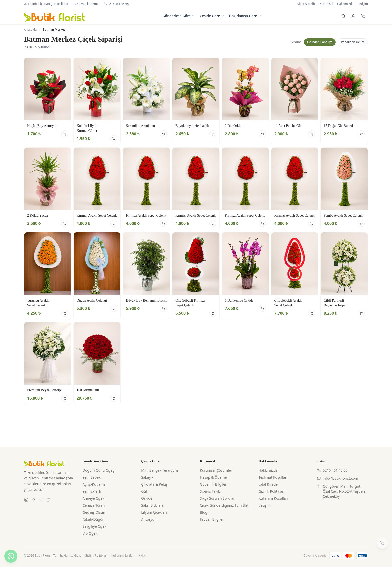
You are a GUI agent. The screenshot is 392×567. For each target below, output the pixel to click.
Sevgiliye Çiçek (95, 526)
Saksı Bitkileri (152, 505)
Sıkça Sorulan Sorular (217, 498)
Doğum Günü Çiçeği (99, 470)
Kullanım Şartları (123, 556)
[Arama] (343, 16)
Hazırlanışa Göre (245, 16)
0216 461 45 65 (116, 4)
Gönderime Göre (179, 16)
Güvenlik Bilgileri (214, 484)
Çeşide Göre (212, 16)
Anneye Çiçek (94, 498)
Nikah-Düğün (94, 519)
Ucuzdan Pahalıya (320, 42)
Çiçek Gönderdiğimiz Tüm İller (225, 505)
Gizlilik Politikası (272, 491)
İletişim (363, 4)
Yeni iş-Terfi (92, 491)
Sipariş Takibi (307, 4)
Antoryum (149, 519)
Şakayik (147, 477)
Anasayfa (30, 30)
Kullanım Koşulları (273, 498)
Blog (204, 512)
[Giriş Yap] (353, 16)
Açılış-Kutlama (94, 484)
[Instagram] (26, 500)
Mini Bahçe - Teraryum (160, 470)
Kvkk (142, 556)
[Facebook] (34, 500)
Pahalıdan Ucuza (353, 42)
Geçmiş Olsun (94, 512)
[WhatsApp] (49, 500)
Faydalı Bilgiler (212, 519)
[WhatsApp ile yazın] (11, 556)
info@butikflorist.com (338, 478)
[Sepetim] (382, 543)
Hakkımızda (345, 4)
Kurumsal (326, 4)
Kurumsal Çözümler (216, 470)
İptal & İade (268, 484)
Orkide (147, 498)
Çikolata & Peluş (154, 484)
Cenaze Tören (94, 505)
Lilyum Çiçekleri (154, 512)
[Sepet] (363, 16)
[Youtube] (41, 500)
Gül (144, 491)
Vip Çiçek (90, 533)
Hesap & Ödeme (213, 477)
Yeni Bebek (92, 477)
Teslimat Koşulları (273, 477)
